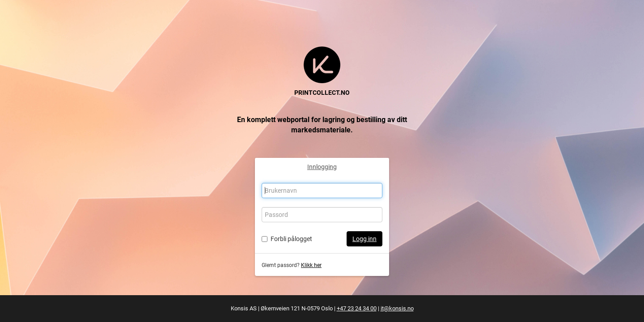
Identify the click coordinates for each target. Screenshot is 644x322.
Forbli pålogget (291, 239)
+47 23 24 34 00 (357, 308)
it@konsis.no (397, 308)
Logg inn (364, 239)
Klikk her (311, 265)
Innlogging (322, 167)
